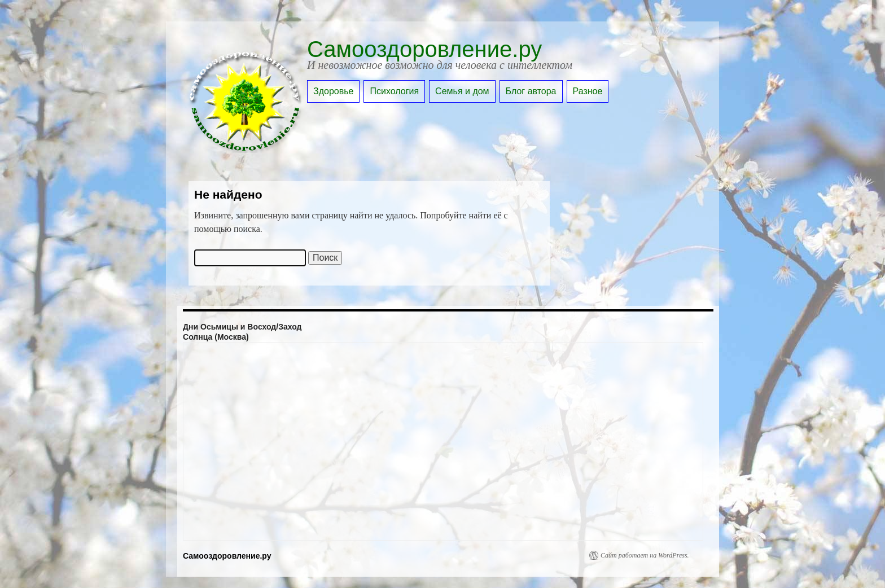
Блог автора (531, 91)
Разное (588, 91)
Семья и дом (462, 91)
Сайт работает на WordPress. (645, 555)
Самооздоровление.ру (424, 49)
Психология (394, 91)
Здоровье (333, 91)
